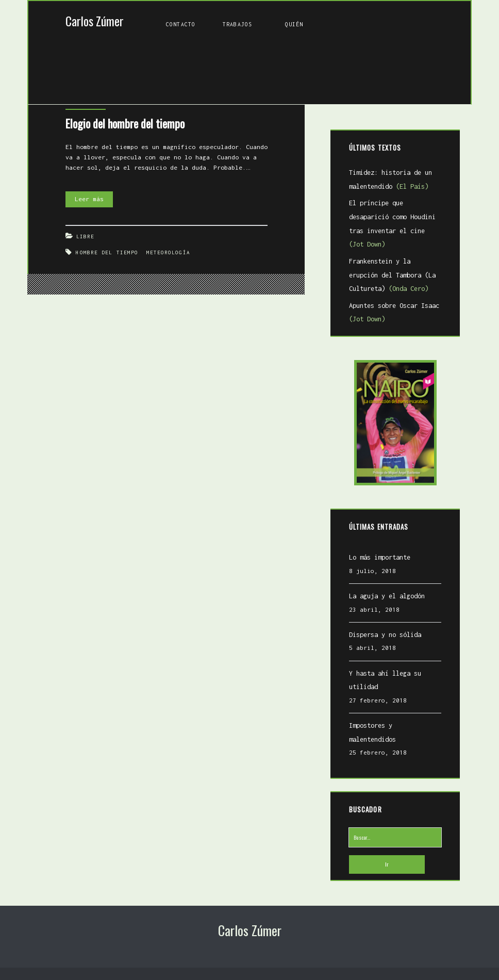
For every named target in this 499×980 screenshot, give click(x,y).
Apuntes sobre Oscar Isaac (394, 313)
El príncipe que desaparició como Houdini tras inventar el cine (392, 224)
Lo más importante (380, 557)
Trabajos (237, 24)
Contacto (181, 24)
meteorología (168, 252)
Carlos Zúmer (95, 21)
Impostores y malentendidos (372, 732)
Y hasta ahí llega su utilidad (385, 680)
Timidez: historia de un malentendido (390, 179)
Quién (294, 24)
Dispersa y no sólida (385, 635)
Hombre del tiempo (107, 252)
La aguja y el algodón (387, 596)
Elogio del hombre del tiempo (125, 123)
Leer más (94, 199)
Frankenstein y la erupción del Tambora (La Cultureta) (392, 275)
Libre (86, 236)
